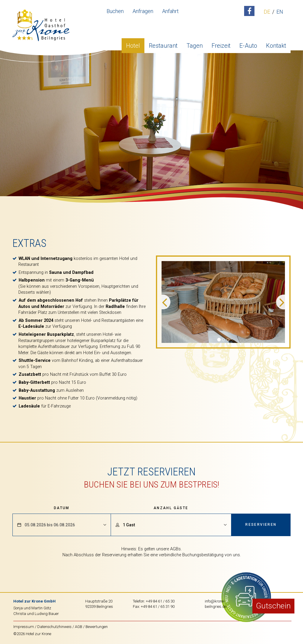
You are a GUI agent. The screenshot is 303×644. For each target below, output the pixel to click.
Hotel (133, 43)
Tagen (195, 43)
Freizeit (221, 43)
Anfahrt (167, 11)
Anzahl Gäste (171, 508)
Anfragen (139, 11)
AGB (79, 627)
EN (276, 12)
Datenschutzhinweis (54, 627)
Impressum (24, 627)
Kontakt (276, 43)
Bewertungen (97, 627)
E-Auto (248, 43)
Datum (62, 508)
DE (263, 12)
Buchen (111, 11)
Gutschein (273, 606)
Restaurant (163, 43)
